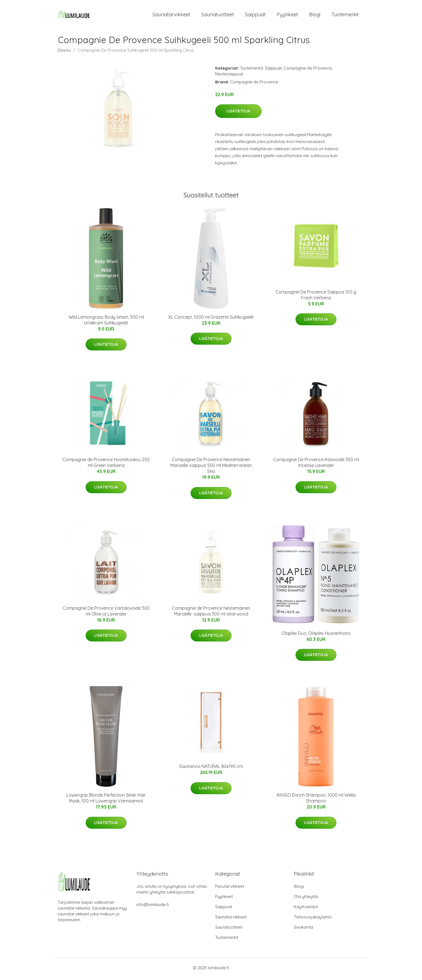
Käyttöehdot (306, 909)
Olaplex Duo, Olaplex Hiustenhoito (316, 636)
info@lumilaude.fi (153, 907)
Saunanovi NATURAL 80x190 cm (211, 769)
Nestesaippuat (229, 77)
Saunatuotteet (218, 16)
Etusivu (64, 53)
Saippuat (255, 16)
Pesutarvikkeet (230, 889)
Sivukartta (304, 930)
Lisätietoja (238, 114)
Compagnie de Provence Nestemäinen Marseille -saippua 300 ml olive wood (211, 614)
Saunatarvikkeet (171, 16)
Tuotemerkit (345, 16)
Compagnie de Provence (308, 71)
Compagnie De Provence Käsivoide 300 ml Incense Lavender (316, 465)
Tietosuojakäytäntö (313, 920)
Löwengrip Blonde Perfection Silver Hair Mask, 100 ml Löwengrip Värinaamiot (106, 801)
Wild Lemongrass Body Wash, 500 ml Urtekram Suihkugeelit (106, 323)
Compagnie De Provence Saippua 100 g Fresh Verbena (316, 298)
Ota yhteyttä (306, 899)
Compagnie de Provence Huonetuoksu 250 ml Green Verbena (106, 465)
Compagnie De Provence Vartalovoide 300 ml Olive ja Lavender (106, 614)
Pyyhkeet (287, 16)
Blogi (315, 16)
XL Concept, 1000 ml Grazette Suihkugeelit (211, 320)
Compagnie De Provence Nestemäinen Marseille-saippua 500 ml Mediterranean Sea (211, 468)
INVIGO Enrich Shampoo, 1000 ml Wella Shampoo (316, 801)
